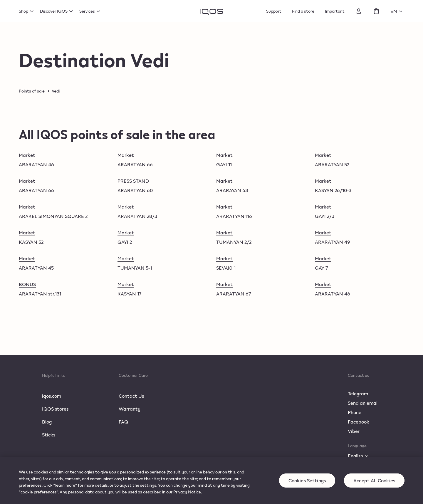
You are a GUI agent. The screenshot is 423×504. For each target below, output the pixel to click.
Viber (354, 431)
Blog (47, 422)
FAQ (123, 422)
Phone (355, 412)
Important (335, 11)
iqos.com (52, 396)
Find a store (303, 11)
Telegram (358, 393)
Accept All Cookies (374, 484)
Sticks (49, 435)
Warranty (130, 409)
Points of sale (32, 91)
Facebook (359, 422)
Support (274, 11)
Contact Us (131, 396)
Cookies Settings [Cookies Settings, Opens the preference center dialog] (307, 484)
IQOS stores (55, 409)
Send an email (363, 403)
